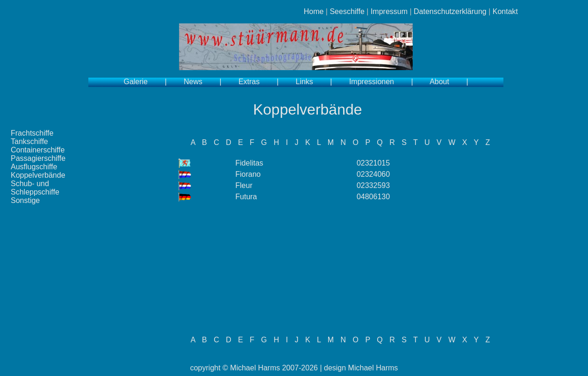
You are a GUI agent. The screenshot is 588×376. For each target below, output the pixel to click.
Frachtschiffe (32, 133)
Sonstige (25, 200)
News (193, 82)
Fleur (244, 185)
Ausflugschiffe (34, 167)
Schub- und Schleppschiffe (35, 188)
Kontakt (505, 11)
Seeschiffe (347, 11)
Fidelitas (250, 163)
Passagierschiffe (38, 158)
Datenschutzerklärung (450, 11)
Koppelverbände (38, 175)
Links (305, 82)
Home (314, 11)
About (439, 82)
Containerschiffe (38, 150)
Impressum (389, 11)
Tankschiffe (29, 141)
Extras (249, 82)
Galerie (136, 82)
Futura (246, 197)
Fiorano (248, 174)
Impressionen (372, 82)
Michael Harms (255, 368)
